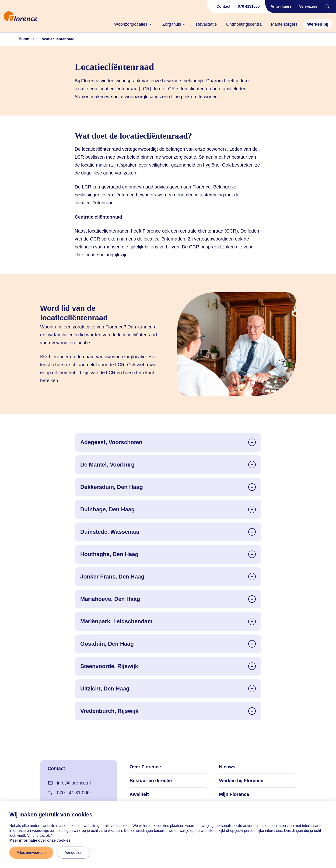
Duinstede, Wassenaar (168, 532)
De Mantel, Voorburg (168, 465)
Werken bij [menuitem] (318, 24)
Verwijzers (308, 6)
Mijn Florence (234, 794)
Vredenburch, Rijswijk (168, 711)
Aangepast (74, 852)
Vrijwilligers (281, 6)
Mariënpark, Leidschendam (168, 621)
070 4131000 (249, 6)
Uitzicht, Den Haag (168, 689)
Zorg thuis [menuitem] (175, 24)
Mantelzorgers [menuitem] (284, 24)
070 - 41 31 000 (69, 793)
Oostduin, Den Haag (168, 644)
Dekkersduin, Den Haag (168, 487)
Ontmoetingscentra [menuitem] (244, 24)
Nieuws (227, 767)
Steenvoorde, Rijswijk (168, 666)
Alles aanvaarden (31, 852)
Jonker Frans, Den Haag (168, 577)
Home (27, 39)
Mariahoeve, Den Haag (168, 599)
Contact (224, 6)
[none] (134, 24)
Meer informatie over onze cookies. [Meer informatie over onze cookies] (40, 840)
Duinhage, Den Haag (168, 509)
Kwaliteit (139, 794)
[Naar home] (2, 16)
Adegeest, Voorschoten (168, 442)
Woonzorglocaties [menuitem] (134, 24)
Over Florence (145, 767)
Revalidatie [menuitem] (206, 24)
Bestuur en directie (151, 781)
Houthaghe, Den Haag (168, 554)
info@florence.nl (69, 783)
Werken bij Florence (241, 781)
